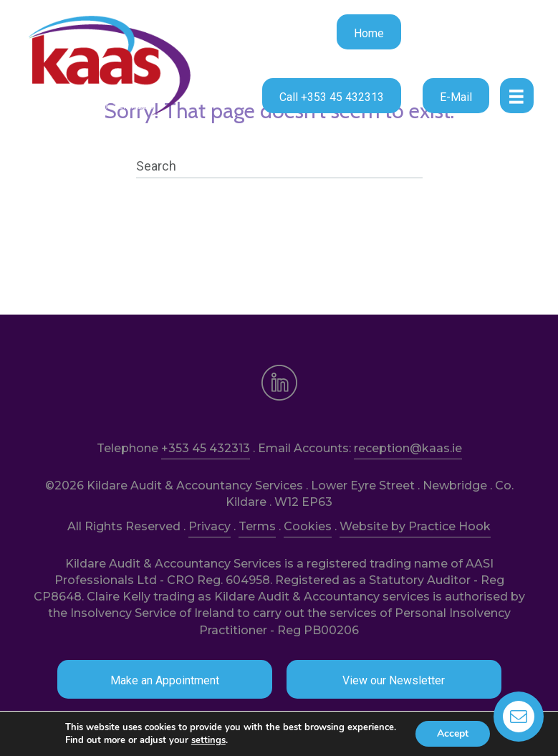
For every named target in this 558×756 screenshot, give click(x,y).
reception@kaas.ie (408, 448)
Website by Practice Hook (415, 526)
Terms (257, 526)
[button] (369, 32)
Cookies (308, 526)
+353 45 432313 (206, 448)
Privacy (210, 526)
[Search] (279, 166)
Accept (453, 733)
